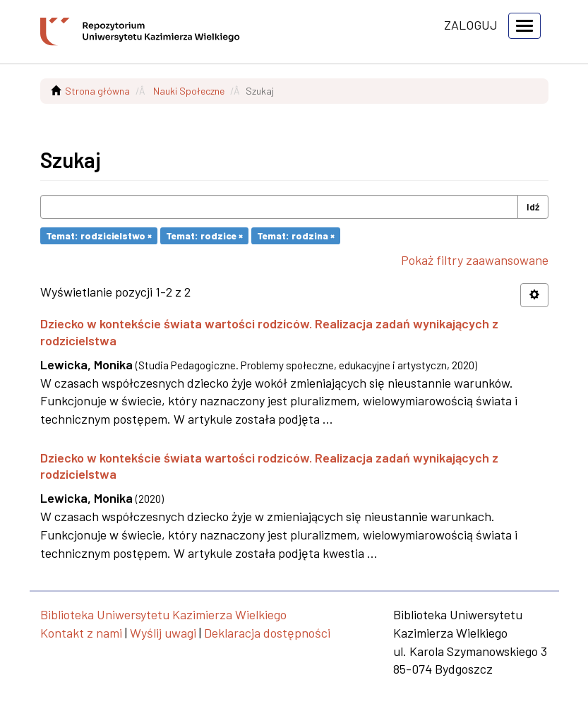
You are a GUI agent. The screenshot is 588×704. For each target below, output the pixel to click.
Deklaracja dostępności (267, 633)
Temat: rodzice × (204, 235)
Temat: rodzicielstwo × (99, 235)
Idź (533, 207)
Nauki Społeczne (189, 91)
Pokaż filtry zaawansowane (475, 260)
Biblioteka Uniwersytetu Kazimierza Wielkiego (163, 614)
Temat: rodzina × (296, 235)
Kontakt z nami (81, 633)
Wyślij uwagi (163, 633)
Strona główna (97, 91)
